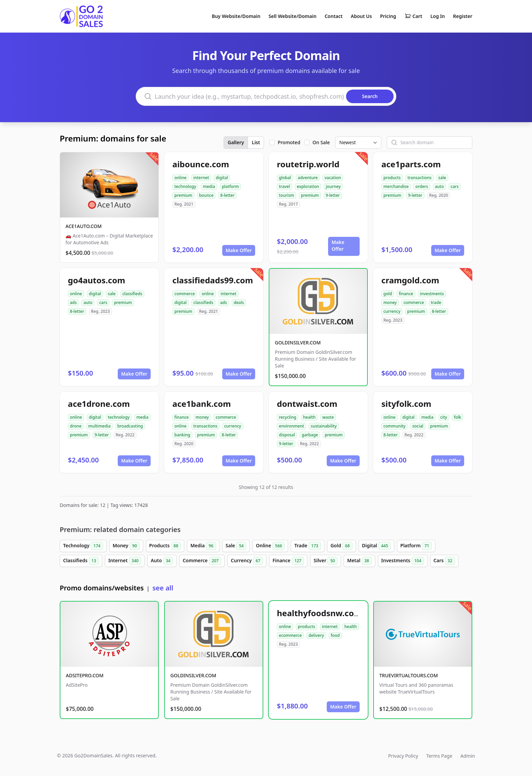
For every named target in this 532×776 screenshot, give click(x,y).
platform (230, 186)
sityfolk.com (406, 404)
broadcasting (130, 426)
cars (455, 186)
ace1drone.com (99, 404)
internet (201, 178)
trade (436, 302)
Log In (438, 16)
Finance (288, 561)
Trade (307, 546)
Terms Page (439, 756)
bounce (206, 195)
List (256, 142)
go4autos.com (97, 280)
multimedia (99, 426)
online (180, 178)
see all (163, 588)
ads (73, 302)
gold (388, 294)
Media (203, 546)
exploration (308, 186)
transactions (420, 178)
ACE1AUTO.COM (84, 226)
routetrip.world (308, 164)
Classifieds (81, 561)
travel (284, 186)
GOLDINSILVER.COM (298, 343)
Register (463, 16)
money (390, 302)
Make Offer (239, 250)
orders (422, 186)
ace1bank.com (202, 404)
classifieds (132, 294)
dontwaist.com (307, 404)
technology (185, 186)
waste (328, 417)
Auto (162, 561)
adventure (308, 178)
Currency (247, 561)
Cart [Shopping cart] (413, 16)
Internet (125, 561)
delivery (316, 635)
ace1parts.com (411, 164)
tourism (287, 195)
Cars (444, 561)
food (335, 635)
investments (432, 294)
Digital (376, 546)
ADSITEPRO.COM (85, 675)
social (418, 426)
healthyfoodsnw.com (319, 613)
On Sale (321, 142)
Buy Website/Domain (236, 16)
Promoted (289, 142)
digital (222, 178)
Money (126, 546)
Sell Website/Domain (292, 16)
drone (76, 426)
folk (458, 417)
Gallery (236, 142)
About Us (361, 16)
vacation (333, 178)
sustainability (324, 426)
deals (239, 302)
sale (442, 178)
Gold (341, 546)
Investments (403, 561)
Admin (468, 756)
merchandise (396, 186)
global (285, 178)
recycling (288, 417)
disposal (287, 435)
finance (406, 294)
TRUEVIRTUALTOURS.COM (409, 675)
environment (291, 426)
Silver (326, 561)
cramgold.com (410, 280)
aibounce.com (201, 164)
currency (392, 311)
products (392, 178)
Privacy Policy (403, 756)
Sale (236, 546)
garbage (310, 435)
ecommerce (290, 635)
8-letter (227, 195)
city (444, 417)
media (209, 186)
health (309, 417)
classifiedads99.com (213, 280)
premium (183, 195)
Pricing (388, 16)
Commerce (202, 561)
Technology (83, 546)
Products (165, 546)
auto (439, 186)
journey (333, 186)
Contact (334, 16)
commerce (185, 294)
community (394, 426)
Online (270, 546)
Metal (359, 561)
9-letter (333, 195)
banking (182, 435)
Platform (416, 546)
